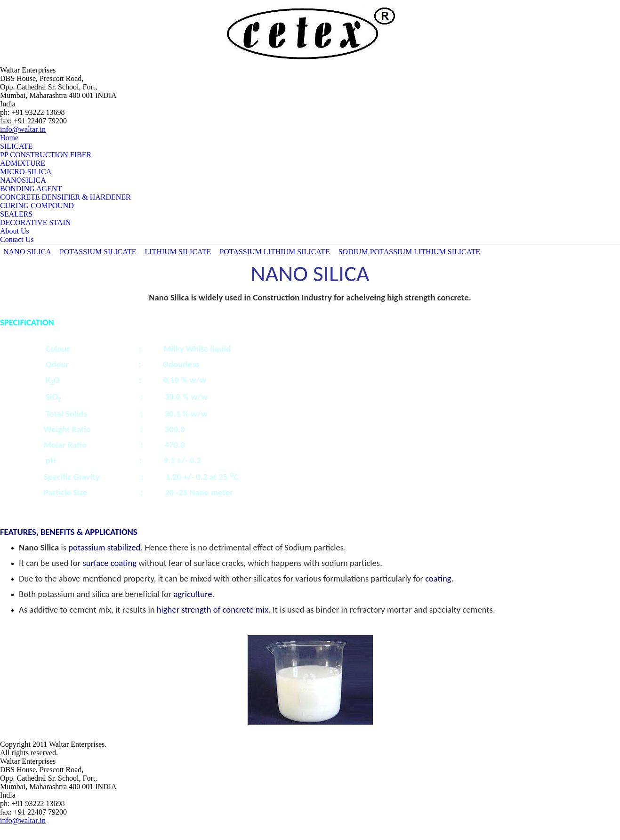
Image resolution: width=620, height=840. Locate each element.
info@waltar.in (23, 129)
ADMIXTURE (23, 163)
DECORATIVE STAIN (35, 222)
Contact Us (17, 239)
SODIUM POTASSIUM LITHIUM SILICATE (409, 252)
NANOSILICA (23, 180)
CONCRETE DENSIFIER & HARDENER (65, 197)
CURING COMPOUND (37, 206)
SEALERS (16, 214)
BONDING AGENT (31, 189)
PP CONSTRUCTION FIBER (46, 155)
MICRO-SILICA (26, 172)
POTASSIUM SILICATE (98, 252)
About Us (15, 231)
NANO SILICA (27, 252)
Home (9, 138)
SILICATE (16, 146)
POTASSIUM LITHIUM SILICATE (274, 252)
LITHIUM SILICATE (178, 252)
